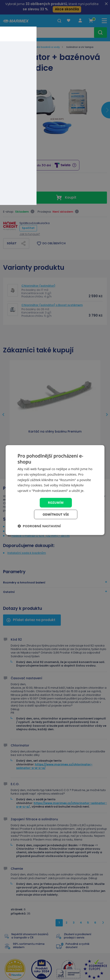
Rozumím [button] (56, 502)
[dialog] (55, 490)
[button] (39, 526)
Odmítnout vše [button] (56, 514)
